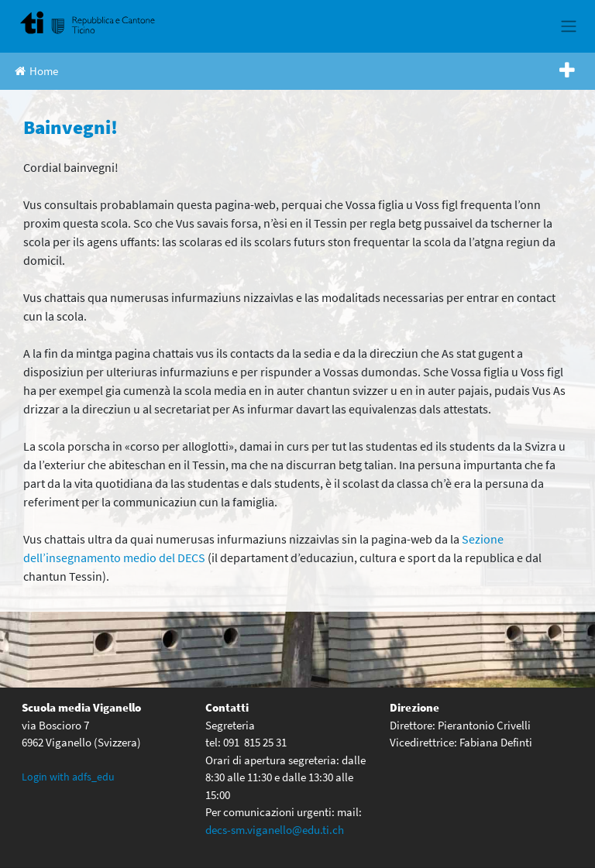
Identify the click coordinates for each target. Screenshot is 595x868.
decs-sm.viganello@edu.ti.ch (275, 830)
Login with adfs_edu (68, 777)
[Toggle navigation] (568, 26)
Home (36, 71)
